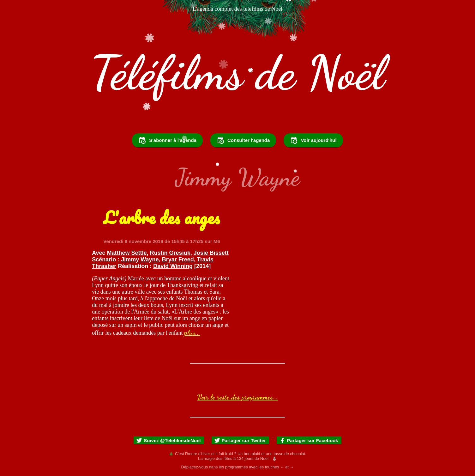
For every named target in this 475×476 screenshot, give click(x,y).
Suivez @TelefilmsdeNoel (168, 440)
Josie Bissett (211, 253)
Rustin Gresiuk (170, 253)
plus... (192, 333)
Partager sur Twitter (240, 440)
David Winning (173, 266)
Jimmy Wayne (140, 259)
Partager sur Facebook (309, 440)
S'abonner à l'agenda (167, 140)
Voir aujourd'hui (313, 140)
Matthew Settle (127, 253)
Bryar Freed (178, 259)
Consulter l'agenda (243, 140)
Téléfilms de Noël (237, 73)
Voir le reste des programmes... (237, 397)
